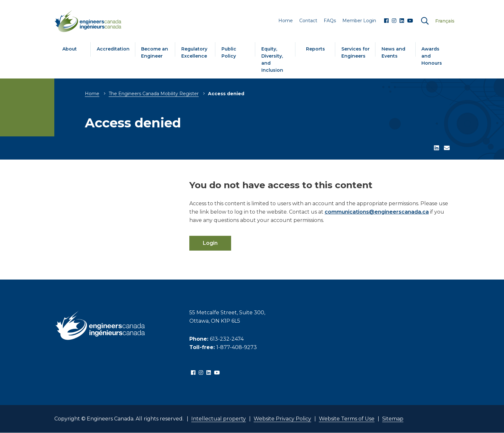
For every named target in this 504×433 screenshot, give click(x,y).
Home (92, 94)
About (70, 49)
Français (445, 21)
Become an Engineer (155, 52)
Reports (315, 49)
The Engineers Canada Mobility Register (154, 94)
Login (210, 243)
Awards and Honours (432, 56)
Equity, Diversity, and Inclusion (272, 60)
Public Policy (229, 52)
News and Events (393, 52)
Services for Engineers (355, 52)
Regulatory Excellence (194, 52)
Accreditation (113, 49)
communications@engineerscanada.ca (377, 212)
